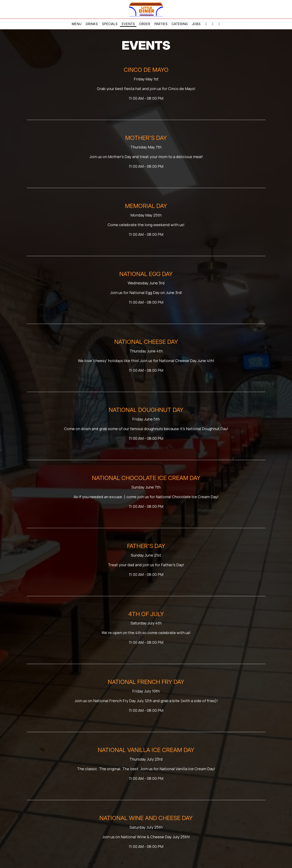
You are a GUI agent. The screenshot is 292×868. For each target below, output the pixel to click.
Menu (77, 24)
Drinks (92, 24)
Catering (180, 24)
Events (128, 24)
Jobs (196, 24)
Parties (161, 24)
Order (145, 24)
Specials (110, 24)
